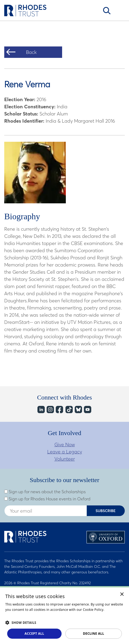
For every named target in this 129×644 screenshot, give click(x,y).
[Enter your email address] (46, 511)
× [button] (122, 594)
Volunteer (65, 459)
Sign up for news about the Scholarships (45, 492)
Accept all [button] (35, 634)
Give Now (65, 445)
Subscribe (106, 511)
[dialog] (64, 615)
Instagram (50, 409)
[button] (64, 622)
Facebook (59, 409)
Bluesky (78, 409)
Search (107, 11)
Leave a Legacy (65, 452)
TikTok (69, 409)
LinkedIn (41, 409)
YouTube (87, 409)
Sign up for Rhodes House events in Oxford (47, 499)
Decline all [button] (94, 634)
